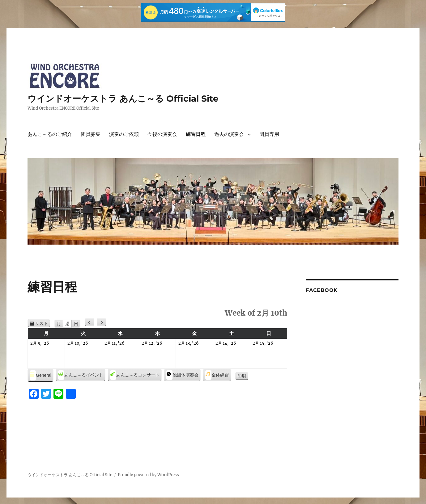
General (40, 375)
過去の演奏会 (229, 134)
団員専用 (269, 134)
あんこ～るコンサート (135, 375)
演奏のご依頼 (124, 134)
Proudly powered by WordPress (148, 475)
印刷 (243, 376)
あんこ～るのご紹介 (50, 134)
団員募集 (91, 134)
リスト (43, 324)
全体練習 (217, 375)
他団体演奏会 (182, 375)
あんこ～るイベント (81, 375)
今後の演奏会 (162, 134)
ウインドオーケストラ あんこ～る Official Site (123, 99)
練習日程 (196, 134)
